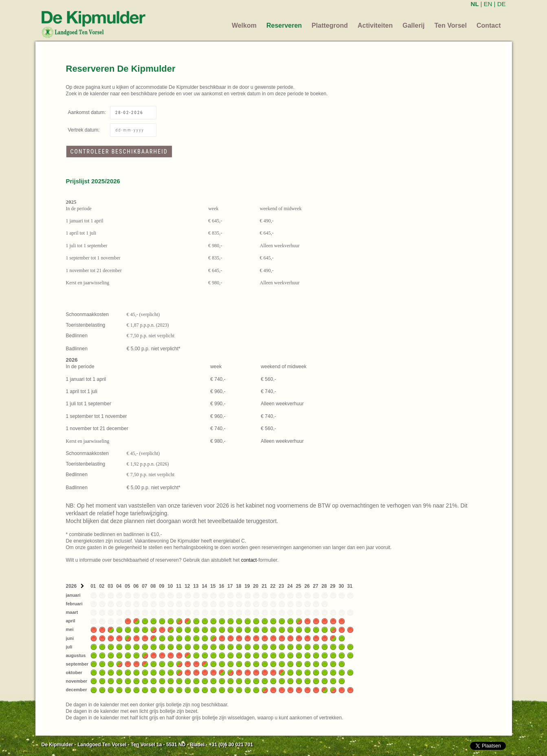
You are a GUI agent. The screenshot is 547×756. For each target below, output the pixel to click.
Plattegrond (330, 25)
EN (488, 4)
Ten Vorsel (451, 25)
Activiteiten (375, 25)
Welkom (244, 25)
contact (249, 560)
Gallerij (413, 25)
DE (502, 4)
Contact (489, 25)
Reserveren (284, 25)
